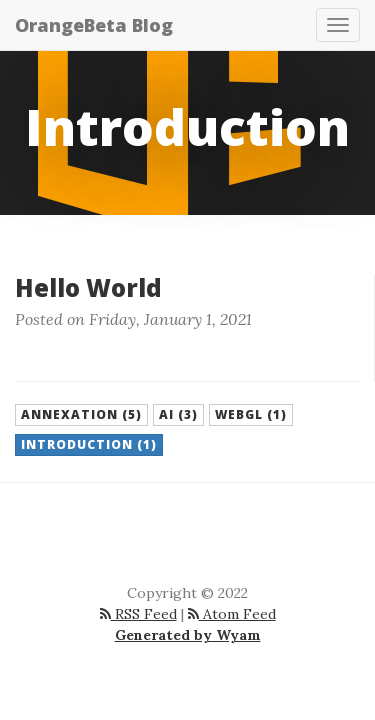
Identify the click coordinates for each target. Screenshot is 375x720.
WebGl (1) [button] (251, 414)
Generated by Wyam (188, 635)
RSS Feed (138, 614)
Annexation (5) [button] (81, 414)
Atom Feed (232, 614)
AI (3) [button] (178, 414)
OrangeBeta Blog (94, 25)
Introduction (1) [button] (89, 444)
